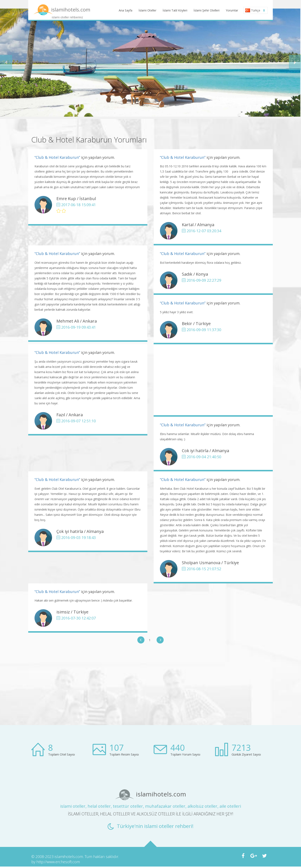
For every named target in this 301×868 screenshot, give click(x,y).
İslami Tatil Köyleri (175, 10)
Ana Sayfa (126, 10)
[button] (6, 63)
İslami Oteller (147, 10)
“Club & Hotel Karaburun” (57, 157)
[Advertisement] (213, 380)
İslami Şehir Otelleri (207, 10)
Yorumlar (232, 10)
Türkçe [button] (255, 10)
